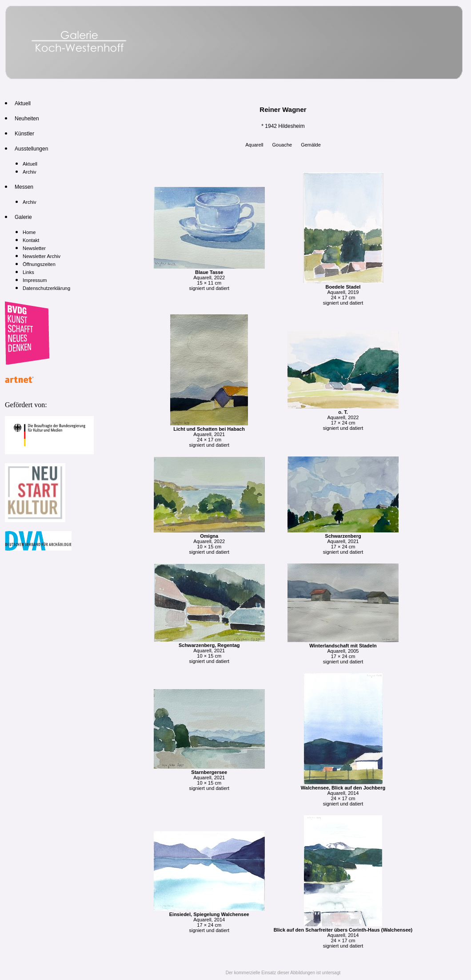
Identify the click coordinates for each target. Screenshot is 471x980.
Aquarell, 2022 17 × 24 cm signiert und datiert (343, 417)
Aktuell (30, 164)
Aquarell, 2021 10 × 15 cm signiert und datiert (209, 651)
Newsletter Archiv (42, 256)
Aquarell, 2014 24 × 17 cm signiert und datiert (343, 793)
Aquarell (254, 145)
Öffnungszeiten (39, 264)
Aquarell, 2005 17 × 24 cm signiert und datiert (343, 651)
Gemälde (311, 145)
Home (29, 232)
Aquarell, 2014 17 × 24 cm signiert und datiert (209, 920)
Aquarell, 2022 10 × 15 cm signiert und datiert (209, 541)
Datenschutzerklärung (46, 288)
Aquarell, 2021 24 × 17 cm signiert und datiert (209, 434)
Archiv (30, 172)
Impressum (35, 280)
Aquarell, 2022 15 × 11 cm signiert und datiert (209, 278)
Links (28, 272)
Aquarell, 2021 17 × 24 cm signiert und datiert (343, 541)
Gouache (282, 145)
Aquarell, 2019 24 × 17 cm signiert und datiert (343, 292)
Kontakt (31, 240)
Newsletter (34, 248)
